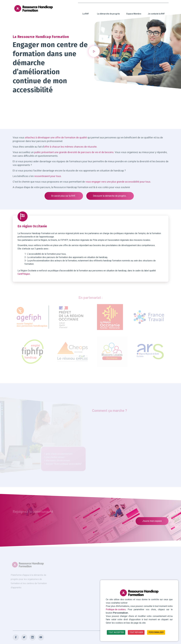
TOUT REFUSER (136, 632)
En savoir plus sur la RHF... (64, 196)
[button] (94, 51)
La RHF (86, 11)
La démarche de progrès (108, 11)
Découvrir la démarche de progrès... (110, 196)
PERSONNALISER (156, 632)
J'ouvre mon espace (152, 521)
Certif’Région (24, 274)
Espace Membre (134, 11)
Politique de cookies (116, 610)
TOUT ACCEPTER (116, 632)
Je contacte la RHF (156, 11)
